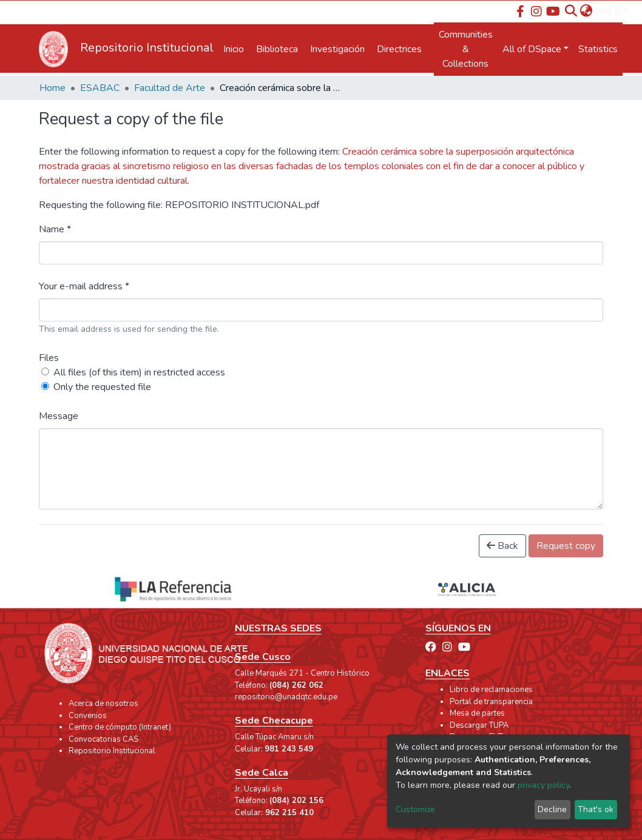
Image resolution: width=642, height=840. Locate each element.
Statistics (598, 49)
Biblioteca (277, 49)
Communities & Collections (466, 49)
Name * (55, 229)
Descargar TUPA (479, 725)
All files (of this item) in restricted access (139, 372)
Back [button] (502, 546)
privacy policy (543, 785)
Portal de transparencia (491, 702)
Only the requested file (102, 387)
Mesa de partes (477, 713)
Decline (552, 809)
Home (52, 88)
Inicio (234, 49)
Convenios (88, 716)
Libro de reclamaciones (491, 690)
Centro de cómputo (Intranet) (120, 727)
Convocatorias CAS (103, 739)
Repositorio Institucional (112, 751)
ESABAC (100, 88)
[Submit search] (571, 11)
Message (59, 416)
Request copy (566, 546)
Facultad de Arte (170, 88)
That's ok (596, 809)
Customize (415, 809)
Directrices (399, 49)
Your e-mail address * (84, 286)
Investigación (337, 49)
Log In (608, 11)
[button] (586, 11)
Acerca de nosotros (103, 704)
